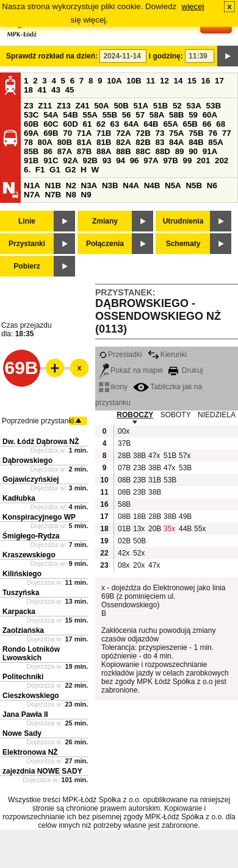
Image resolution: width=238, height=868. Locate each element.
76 (213, 133)
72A (123, 133)
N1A (32, 185)
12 (164, 81)
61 (87, 124)
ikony (113, 387)
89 (180, 151)
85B (31, 151)
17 (219, 81)
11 (150, 81)
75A (176, 133)
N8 (71, 195)
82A (123, 142)
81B (104, 142)
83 (160, 142)
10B (134, 81)
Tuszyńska (21, 593)
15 (192, 81)
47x (154, 456)
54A (51, 115)
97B (170, 161)
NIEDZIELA (217, 415)
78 (28, 142)
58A (157, 115)
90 (193, 151)
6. (27, 170)
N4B (152, 185)
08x (124, 565)
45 (70, 90)
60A (210, 115)
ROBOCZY (135, 415)
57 (140, 115)
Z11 (45, 106)
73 (160, 133)
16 (206, 81)
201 (203, 161)
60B (31, 124)
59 (193, 115)
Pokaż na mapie (131, 370)
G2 (71, 170)
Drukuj (186, 370)
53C (31, 115)
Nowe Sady (22, 733)
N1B (53, 185)
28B (124, 456)
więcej (193, 6)
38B (139, 456)
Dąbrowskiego (27, 460)
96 (135, 161)
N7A (32, 195)
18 (28, 90)
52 (177, 106)
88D (162, 151)
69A (31, 133)
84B (196, 142)
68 (221, 124)
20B (154, 529)
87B (84, 151)
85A (215, 142)
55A (90, 115)
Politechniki (23, 677)
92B (90, 161)
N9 (86, 195)
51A (141, 106)
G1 (55, 170)
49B (185, 517)
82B (143, 142)
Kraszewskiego (29, 555)
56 (127, 115)
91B (31, 161)
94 (121, 161)
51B (160, 106)
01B (124, 529)
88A (104, 151)
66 (207, 124)
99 (188, 161)
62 (101, 124)
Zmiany (105, 221)
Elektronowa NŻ (30, 752)
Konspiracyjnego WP (39, 517)
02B (124, 541)
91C (51, 161)
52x (139, 553)
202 (222, 161)
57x (185, 456)
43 (56, 90)
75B (196, 133)
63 (115, 124)
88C (143, 151)
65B (190, 124)
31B (154, 480)
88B (123, 151)
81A (84, 142)
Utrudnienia (183, 221)
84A (176, 142)
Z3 (29, 106)
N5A (173, 185)
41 (42, 90)
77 (227, 133)
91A (210, 151)
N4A (131, 185)
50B (121, 106)
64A (131, 124)
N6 (212, 185)
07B (124, 468)
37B (124, 443)
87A (65, 151)
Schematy (183, 244)
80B (65, 142)
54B (70, 115)
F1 (40, 170)
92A (70, 161)
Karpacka (19, 612)
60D (70, 124)
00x (124, 431)
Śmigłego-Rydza (31, 536)
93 (107, 161)
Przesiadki (120, 355)
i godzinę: (166, 56)
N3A (89, 185)
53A (193, 106)
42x (124, 553)
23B (139, 468)
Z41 (83, 106)
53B (214, 106)
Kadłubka (19, 498)
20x (139, 565)
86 (48, 151)
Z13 (64, 106)
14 (179, 81)
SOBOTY (176, 415)
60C (51, 124)
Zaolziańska (23, 630)
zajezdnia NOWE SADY (42, 771)
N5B (194, 185)
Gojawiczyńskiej (31, 479)
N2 (71, 185)
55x (200, 529)
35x (169, 529)
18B (139, 517)
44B (185, 529)
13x (139, 529)
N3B (110, 185)
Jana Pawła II (25, 715)
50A (101, 106)
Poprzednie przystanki (38, 421)
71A (84, 133)
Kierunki (167, 355)
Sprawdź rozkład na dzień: (52, 56)
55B (110, 115)
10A (114, 81)
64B (151, 124)
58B (176, 115)
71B (104, 133)
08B (124, 480)
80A (45, 142)
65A (170, 124)
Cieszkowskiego (31, 696)
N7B (53, 195)
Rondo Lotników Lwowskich (31, 654)
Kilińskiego (22, 574)
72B (143, 133)
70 (67, 133)
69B (51, 133)
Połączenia (105, 244)
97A (151, 161)
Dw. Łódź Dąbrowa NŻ (41, 442)
